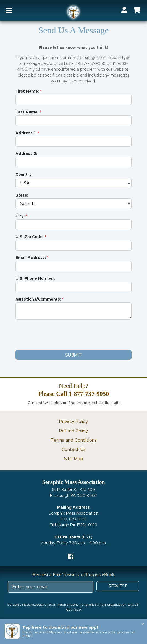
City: (20, 216)
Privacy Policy (73, 422)
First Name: (27, 91)
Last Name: (27, 112)
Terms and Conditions (74, 440)
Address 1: (26, 133)
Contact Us (74, 450)
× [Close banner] (143, 625)
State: (22, 195)
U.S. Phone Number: (35, 279)
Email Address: (31, 258)
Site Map (74, 459)
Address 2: (26, 154)
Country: (24, 175)
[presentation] (57, 335)
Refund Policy (73, 431)
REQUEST (118, 586)
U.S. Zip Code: (30, 237)
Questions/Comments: (38, 299)
